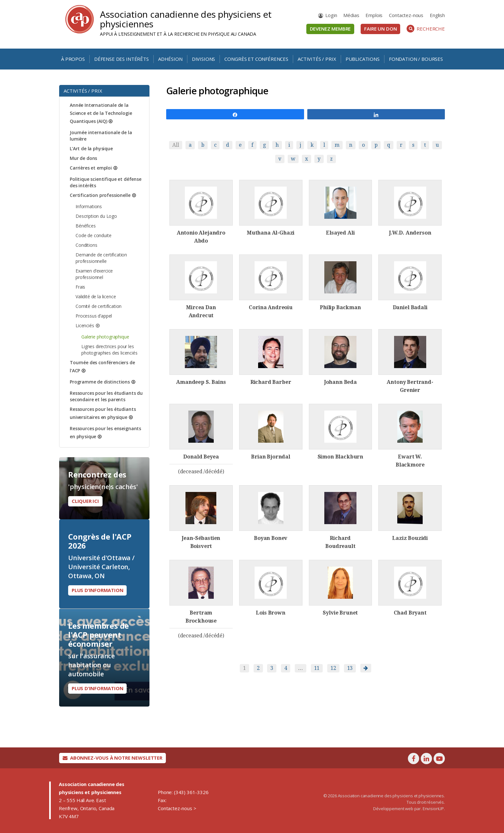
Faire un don (380, 29)
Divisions (204, 59)
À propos (73, 59)
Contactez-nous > (177, 808)
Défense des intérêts (122, 59)
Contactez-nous (406, 15)
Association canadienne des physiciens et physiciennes (186, 19)
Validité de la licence (96, 296)
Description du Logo (96, 216)
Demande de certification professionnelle (101, 258)
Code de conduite (93, 235)
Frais (80, 287)
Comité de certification (99, 306)
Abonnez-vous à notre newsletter (113, 758)
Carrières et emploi (91, 168)
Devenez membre (330, 29)
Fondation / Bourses (416, 59)
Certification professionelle (100, 195)
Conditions (86, 245)
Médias (351, 15)
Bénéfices (86, 226)
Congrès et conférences (256, 59)
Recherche (426, 29)
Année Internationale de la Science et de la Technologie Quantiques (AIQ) (101, 113)
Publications (363, 59)
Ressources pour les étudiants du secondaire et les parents (106, 396)
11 (317, 668)
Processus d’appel (94, 316)
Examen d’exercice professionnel (94, 274)
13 (350, 668)
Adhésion (170, 59)
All (176, 145)
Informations (89, 206)
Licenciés (85, 325)
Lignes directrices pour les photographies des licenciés (109, 350)
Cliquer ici (85, 501)
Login (331, 15)
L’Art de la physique (91, 148)
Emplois (374, 15)
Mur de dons (83, 158)
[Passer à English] (437, 15)
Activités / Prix (317, 59)
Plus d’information (97, 590)
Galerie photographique (105, 337)
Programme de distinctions (100, 382)
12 (333, 668)
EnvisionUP (433, 809)
